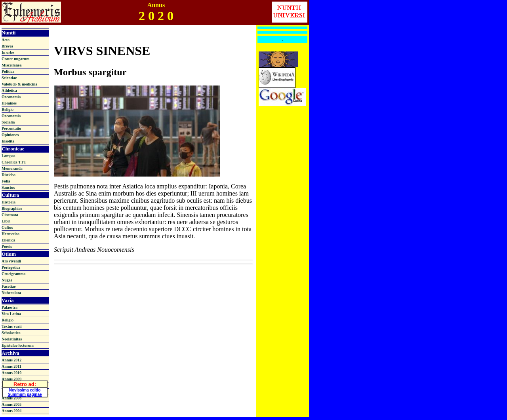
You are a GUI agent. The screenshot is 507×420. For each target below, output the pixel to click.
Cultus (7, 227)
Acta (6, 40)
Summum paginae (25, 393)
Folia (6, 181)
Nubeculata (11, 293)
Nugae (7, 280)
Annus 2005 (11, 404)
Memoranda (12, 168)
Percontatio (11, 128)
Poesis (7, 246)
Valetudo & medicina (19, 84)
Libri (6, 221)
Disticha (9, 175)
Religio (8, 109)
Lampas (8, 156)
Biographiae (12, 208)
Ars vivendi (11, 261)
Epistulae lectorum (18, 345)
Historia (9, 202)
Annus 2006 (11, 398)
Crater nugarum (16, 59)
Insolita (8, 141)
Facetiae (9, 286)
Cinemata (10, 215)
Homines (9, 103)
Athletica (9, 90)
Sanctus (8, 187)
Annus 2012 (11, 360)
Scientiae (9, 78)
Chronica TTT (14, 162)
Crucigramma (14, 274)
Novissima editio (25, 389)
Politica (8, 71)
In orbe (8, 52)
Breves (7, 46)
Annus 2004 (11, 411)
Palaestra (10, 307)
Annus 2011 (11, 366)
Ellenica (8, 240)
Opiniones (10, 135)
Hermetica (10, 234)
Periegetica (11, 267)
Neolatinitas (12, 339)
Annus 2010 (11, 373)
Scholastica (11, 333)
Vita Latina (11, 314)
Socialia (8, 122)
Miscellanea (12, 65)
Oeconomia (11, 97)
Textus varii (11, 326)
